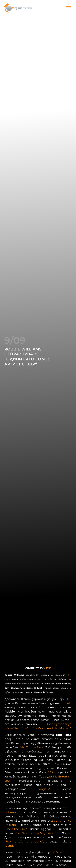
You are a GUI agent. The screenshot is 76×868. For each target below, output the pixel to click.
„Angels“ (44, 789)
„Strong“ (57, 821)
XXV (69, 675)
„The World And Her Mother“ (51, 728)
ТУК (48, 668)
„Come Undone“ (31, 842)
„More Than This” (16, 728)
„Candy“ (10, 846)
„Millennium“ (14, 812)
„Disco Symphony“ (58, 724)
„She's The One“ (16, 829)
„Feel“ (9, 842)
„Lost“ (67, 703)
